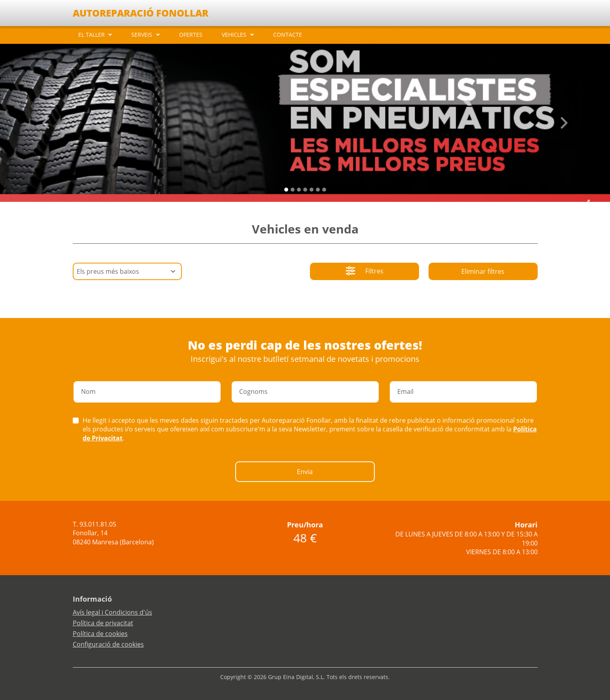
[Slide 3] (305, 190)
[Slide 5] (318, 190)
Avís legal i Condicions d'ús (112, 612)
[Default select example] (127, 271)
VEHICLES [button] (234, 35)
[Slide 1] (293, 190)
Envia (305, 472)
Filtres (364, 272)
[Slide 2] (299, 190)
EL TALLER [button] (92, 35)
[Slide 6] (324, 190)
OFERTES (191, 35)
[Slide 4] (312, 190)
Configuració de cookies (108, 644)
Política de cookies (100, 634)
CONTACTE (288, 35)
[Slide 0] (286, 190)
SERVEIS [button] (142, 35)
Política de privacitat (103, 623)
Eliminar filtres (483, 271)
